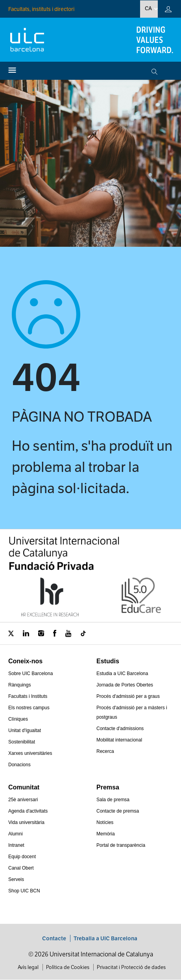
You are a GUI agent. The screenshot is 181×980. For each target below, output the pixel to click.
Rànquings (19, 685)
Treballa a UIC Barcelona (105, 938)
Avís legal (28, 967)
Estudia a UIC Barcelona (122, 674)
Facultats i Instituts (28, 696)
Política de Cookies (68, 967)
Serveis (16, 879)
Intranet (16, 845)
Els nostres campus (29, 708)
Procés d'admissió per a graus (128, 696)
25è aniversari (23, 800)
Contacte (54, 938)
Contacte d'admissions (120, 729)
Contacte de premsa (118, 811)
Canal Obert (21, 868)
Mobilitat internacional (119, 740)
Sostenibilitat (22, 742)
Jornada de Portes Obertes (125, 685)
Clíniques (18, 719)
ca (148, 8)
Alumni (16, 834)
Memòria (106, 834)
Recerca (105, 751)
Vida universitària (26, 822)
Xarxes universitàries (30, 753)
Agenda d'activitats (28, 811)
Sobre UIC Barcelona (30, 674)
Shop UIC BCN (24, 891)
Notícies (105, 822)
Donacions (19, 765)
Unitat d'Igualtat (25, 730)
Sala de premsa (113, 800)
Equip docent (22, 857)
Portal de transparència (121, 845)
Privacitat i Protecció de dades (131, 967)
